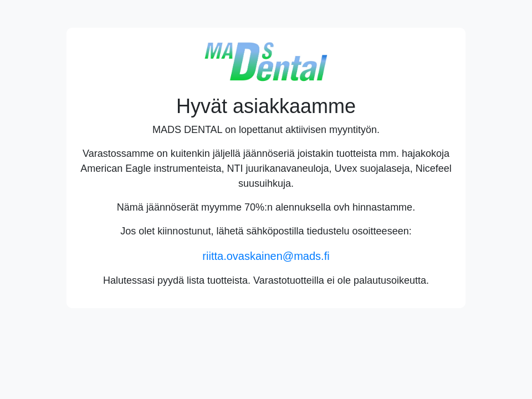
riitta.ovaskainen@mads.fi (266, 256)
